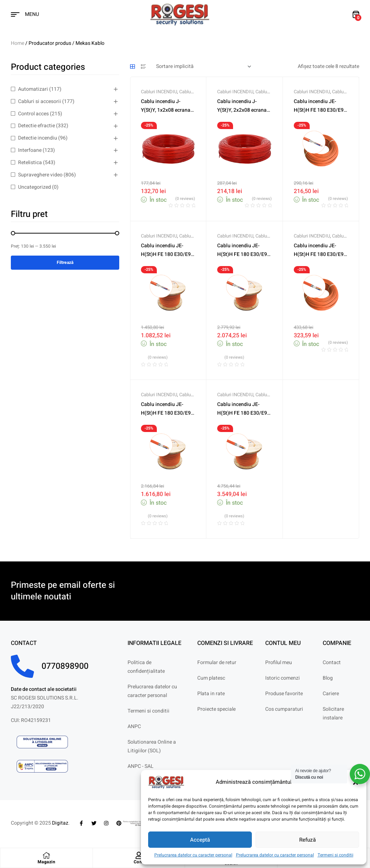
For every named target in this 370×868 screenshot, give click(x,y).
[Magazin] (46, 855)
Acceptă (200, 840)
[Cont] (139, 855)
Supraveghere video (40, 175)
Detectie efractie (36, 126)
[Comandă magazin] (204, 67)
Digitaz (60, 823)
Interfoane (30, 150)
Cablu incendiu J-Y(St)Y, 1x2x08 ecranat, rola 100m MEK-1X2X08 (168, 110)
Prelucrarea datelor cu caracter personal (193, 855)
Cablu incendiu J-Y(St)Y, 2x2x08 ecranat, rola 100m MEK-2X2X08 (244, 110)
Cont (139, 862)
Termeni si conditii (335, 855)
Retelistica (30, 163)
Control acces (33, 114)
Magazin (47, 862)
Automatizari (33, 89)
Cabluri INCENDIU (159, 92)
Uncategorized (35, 187)
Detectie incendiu (38, 138)
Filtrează (65, 262)
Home (18, 43)
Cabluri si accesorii (40, 101)
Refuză (307, 840)
